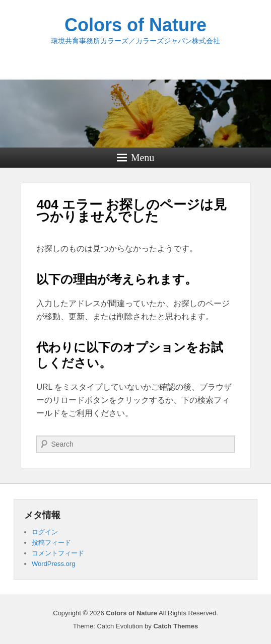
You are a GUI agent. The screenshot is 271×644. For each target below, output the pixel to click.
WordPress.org (53, 564)
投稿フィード (51, 543)
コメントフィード (58, 553)
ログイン (45, 532)
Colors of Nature (135, 25)
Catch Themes (176, 626)
